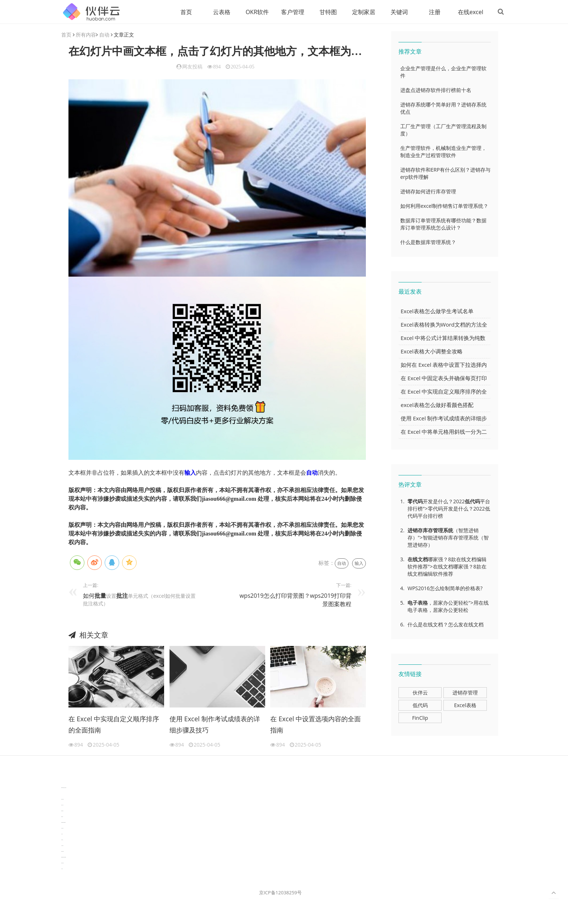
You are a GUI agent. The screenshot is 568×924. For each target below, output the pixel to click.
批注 (122, 596)
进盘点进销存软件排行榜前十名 (436, 90)
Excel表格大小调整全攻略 (432, 352)
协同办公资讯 (62, 805)
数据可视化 (62, 817)
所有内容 (86, 35)
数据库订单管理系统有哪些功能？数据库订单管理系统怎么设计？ (443, 224)
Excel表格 (465, 705)
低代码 (472, 502)
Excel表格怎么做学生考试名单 (437, 311)
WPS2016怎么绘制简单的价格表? (445, 589)
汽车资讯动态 (62, 829)
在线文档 (418, 560)
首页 (185, 12)
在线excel (469, 12)
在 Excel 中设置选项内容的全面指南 (316, 724)
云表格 (221, 12)
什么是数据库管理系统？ (428, 242)
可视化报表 (62, 840)
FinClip (420, 718)
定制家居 (363, 12)
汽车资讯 (62, 834)
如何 (89, 596)
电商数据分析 (62, 811)
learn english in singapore (63, 823)
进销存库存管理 (425, 531)
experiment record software (64, 858)
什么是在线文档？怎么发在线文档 (446, 625)
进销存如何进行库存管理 (428, 192)
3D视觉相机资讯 (62, 794)
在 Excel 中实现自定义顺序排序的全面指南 (114, 724)
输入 (190, 473)
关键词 (398, 12)
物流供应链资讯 (62, 852)
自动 (104, 35)
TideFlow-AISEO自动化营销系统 (64, 788)
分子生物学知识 (62, 782)
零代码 (415, 502)
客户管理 (292, 12)
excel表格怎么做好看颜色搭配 (437, 405)
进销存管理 (465, 693)
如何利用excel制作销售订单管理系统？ (444, 206)
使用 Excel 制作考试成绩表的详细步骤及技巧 (215, 724)
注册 (434, 12)
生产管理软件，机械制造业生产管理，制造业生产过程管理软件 (443, 152)
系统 (448, 531)
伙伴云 (420, 693)
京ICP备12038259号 (280, 893)
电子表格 (418, 603)
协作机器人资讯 (62, 800)
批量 (100, 596)
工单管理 (62, 869)
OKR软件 (256, 12)
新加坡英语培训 (62, 863)
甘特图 (327, 12)
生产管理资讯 (62, 846)
